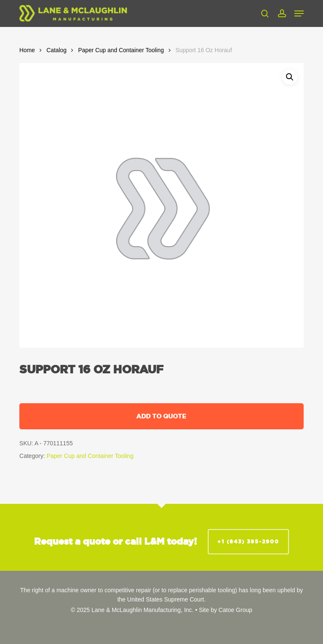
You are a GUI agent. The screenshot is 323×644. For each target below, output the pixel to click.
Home (27, 50)
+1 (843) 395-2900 (248, 542)
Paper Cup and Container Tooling (121, 50)
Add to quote (161, 416)
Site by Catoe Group (226, 610)
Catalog (57, 50)
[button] (299, 13)
